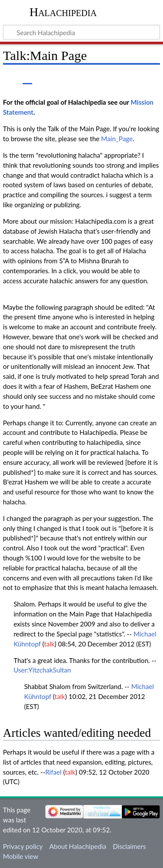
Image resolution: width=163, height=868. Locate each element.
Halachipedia (63, 12)
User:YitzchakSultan (42, 670)
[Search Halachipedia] (81, 32)
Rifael (53, 772)
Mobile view (21, 856)
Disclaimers (129, 846)
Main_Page (117, 139)
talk (49, 644)
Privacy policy (23, 846)
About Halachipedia (78, 846)
